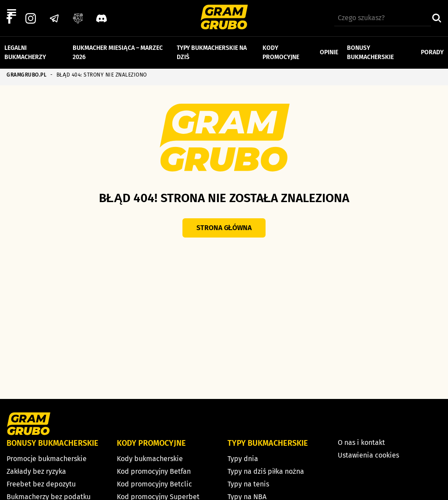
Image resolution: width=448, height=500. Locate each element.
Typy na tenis (248, 484)
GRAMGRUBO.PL (26, 75)
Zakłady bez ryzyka (36, 471)
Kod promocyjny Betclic (154, 484)
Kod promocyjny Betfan (154, 471)
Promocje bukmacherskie (47, 459)
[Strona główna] (224, 18)
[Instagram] (31, 18)
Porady (432, 52)
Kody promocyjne (281, 52)
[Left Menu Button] (11, 13)
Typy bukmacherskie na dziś (212, 52)
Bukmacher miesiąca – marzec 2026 (118, 52)
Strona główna (224, 228)
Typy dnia (243, 459)
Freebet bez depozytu (41, 484)
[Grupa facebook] (78, 18)
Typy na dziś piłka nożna (266, 471)
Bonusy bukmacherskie (370, 52)
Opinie (329, 52)
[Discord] (101, 18)
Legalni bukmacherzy (25, 52)
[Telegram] (54, 18)
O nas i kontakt (361, 442)
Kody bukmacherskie (150, 459)
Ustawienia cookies (368, 455)
